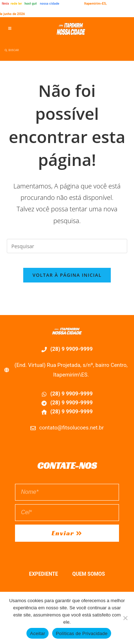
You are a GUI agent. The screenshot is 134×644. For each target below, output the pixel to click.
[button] (10, 28)
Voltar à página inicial (67, 275)
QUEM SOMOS (88, 574)
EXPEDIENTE (43, 574)
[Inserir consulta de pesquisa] (67, 246)
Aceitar (38, 633)
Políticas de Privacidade (82, 633)
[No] (125, 618)
